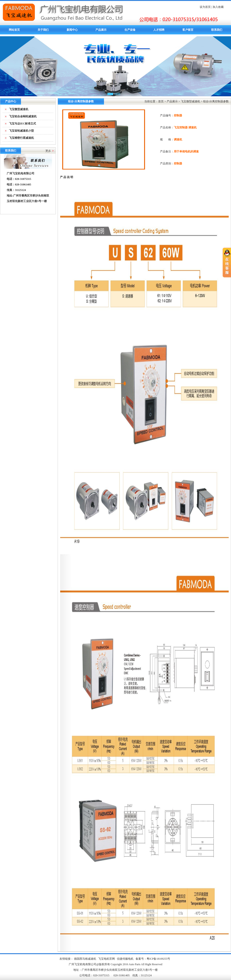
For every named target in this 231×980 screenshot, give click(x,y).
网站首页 (14, 30)
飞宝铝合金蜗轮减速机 (23, 116)
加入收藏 (218, 7)
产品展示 (101, 30)
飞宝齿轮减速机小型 (21, 131)
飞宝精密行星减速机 (21, 138)
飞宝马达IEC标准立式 (22, 124)
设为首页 (205, 7)
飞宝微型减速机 (19, 109)
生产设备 (130, 30)
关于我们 (43, 30)
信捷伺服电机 (125, 959)
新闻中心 (72, 30)
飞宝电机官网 (107, 959)
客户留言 (188, 30)
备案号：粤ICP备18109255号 (153, 959)
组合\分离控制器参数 (216, 101)
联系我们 (217, 30)
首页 (161, 101)
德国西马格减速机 (85, 959)
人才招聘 (159, 30)
